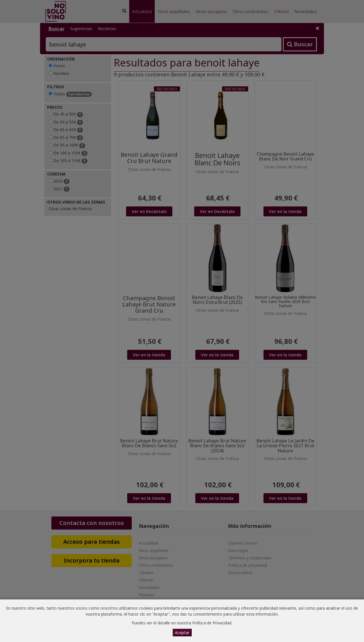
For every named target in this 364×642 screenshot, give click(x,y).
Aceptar (182, 632)
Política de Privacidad (212, 623)
